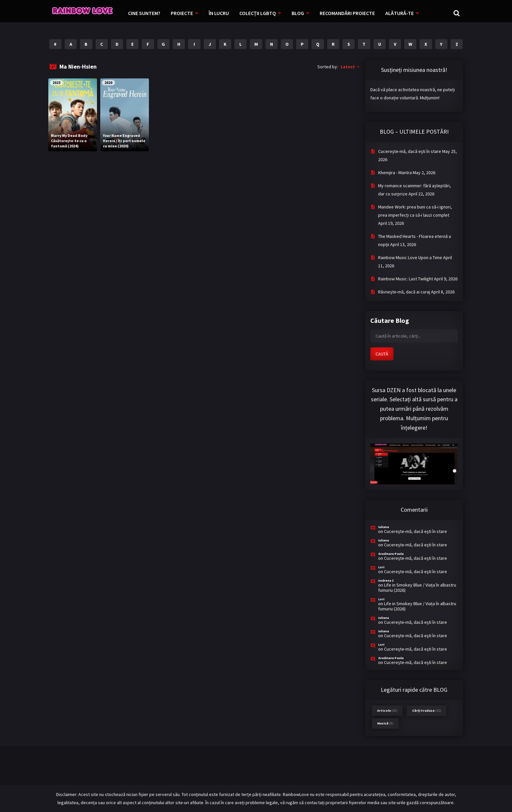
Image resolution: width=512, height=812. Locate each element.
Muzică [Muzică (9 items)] (385, 723)
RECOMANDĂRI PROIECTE (347, 13)
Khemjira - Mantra (395, 173)
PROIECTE (182, 13)
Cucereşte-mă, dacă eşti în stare (410, 151)
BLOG (298, 13)
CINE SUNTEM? (144, 13)
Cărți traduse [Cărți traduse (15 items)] (427, 711)
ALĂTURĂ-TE (400, 13)
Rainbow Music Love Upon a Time (410, 257)
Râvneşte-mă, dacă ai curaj (404, 292)
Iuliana (384, 527)
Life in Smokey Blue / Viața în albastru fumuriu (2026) (417, 588)
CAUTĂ (382, 354)
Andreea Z (386, 580)
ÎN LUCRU (219, 13)
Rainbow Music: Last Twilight (406, 279)
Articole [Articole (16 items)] (387, 711)
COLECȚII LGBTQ (258, 13)
